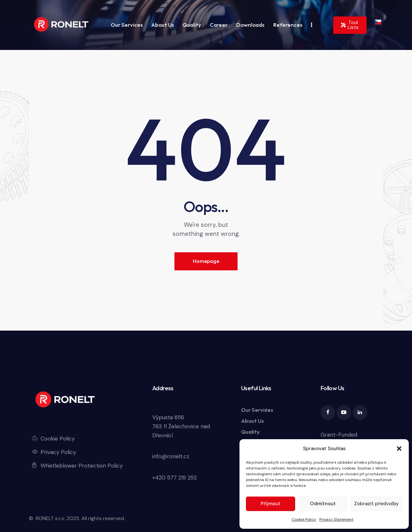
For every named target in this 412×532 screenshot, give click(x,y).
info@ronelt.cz (171, 456)
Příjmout (271, 504)
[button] (399, 449)
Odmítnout (323, 504)
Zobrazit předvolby (376, 504)
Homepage (206, 261)
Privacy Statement (336, 519)
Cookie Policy (304, 519)
